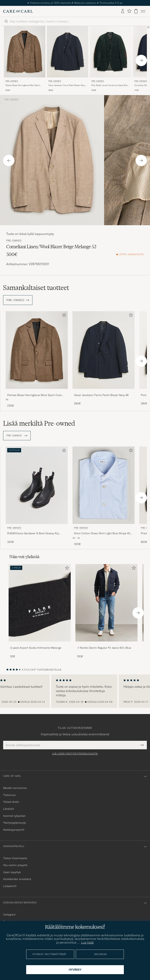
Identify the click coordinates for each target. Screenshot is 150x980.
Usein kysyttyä (12, 872)
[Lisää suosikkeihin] (63, 316)
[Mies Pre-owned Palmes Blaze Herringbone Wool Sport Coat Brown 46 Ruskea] (25, 52)
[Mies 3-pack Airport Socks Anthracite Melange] (40, 603)
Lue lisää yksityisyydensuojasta (75, 754)
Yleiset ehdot (11, 802)
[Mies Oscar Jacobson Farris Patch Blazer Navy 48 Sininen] (104, 350)
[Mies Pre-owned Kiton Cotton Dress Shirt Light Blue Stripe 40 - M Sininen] (104, 485)
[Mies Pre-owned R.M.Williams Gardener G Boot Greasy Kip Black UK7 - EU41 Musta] (37, 485)
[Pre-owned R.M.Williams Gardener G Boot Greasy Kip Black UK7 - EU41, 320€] (37, 496)
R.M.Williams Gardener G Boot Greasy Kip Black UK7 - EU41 (33, 533)
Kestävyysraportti (14, 830)
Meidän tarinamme (15, 788)
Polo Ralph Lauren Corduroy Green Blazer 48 (110, 85)
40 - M (76, 538)
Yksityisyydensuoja (15, 823)
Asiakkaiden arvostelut (17, 879)
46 (7, 400)
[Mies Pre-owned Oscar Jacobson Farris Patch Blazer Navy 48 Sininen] (68, 52)
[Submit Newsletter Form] (142, 745)
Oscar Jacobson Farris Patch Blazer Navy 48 (67, 85)
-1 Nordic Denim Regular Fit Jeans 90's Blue (104, 648)
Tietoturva (9, 795)
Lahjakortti (10, 886)
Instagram (9, 914)
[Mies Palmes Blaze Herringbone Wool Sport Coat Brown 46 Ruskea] (37, 350)
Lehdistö (8, 809)
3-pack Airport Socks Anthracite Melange (36, 648)
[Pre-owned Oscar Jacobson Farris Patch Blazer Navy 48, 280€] (68, 59)
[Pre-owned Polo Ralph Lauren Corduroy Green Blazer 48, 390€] (111, 59)
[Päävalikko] (143, 11)
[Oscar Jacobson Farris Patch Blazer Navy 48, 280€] (104, 359)
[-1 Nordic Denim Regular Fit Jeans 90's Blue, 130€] (106, 611)
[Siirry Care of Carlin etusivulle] (18, 11)
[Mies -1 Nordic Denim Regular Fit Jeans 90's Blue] (106, 603)
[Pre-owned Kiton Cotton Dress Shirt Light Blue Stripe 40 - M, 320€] (104, 496)
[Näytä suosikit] (129, 11)
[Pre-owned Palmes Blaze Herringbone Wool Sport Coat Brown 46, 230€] (25, 59)
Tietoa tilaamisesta (15, 858)
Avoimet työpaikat (14, 816)
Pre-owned (12, 81)
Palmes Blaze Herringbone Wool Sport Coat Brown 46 (23, 85)
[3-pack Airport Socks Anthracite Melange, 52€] (40, 611)
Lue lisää (87, 942)
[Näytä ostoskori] (136, 11)
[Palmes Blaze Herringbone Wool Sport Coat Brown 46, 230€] (37, 359)
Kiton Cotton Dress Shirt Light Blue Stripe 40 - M (103, 533)
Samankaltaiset (36, 288)
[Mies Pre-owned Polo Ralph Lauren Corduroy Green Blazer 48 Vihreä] (111, 52)
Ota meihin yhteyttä (15, 865)
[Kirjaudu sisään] (123, 11)
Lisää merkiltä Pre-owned (39, 423)
